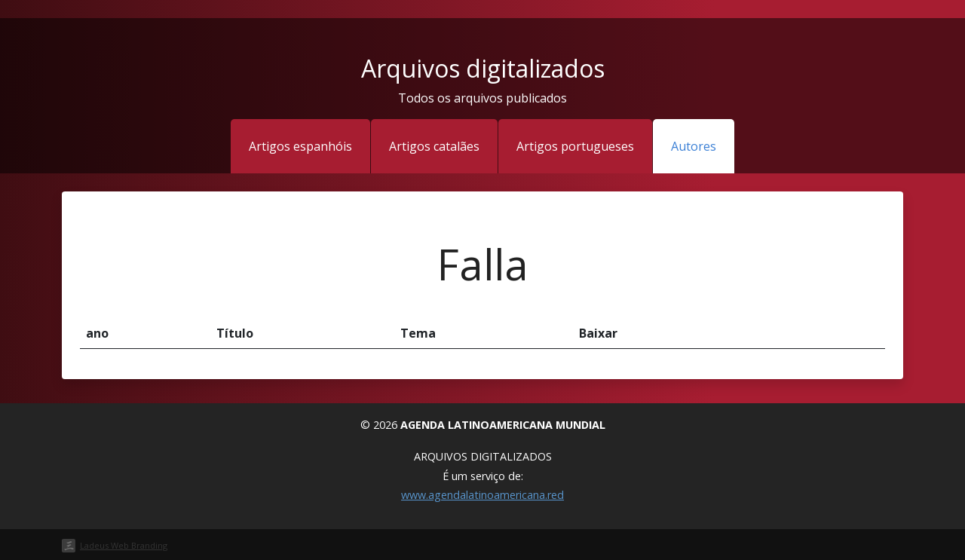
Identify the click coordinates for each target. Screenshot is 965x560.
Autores (694, 146)
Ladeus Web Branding (124, 545)
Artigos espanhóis (300, 146)
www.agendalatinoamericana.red (482, 495)
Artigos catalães (434, 146)
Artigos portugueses (575, 146)
